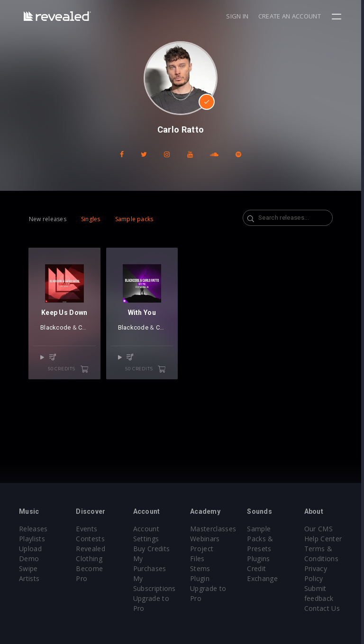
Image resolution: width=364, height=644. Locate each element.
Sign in (240, 16)
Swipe (28, 568)
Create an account (292, 16)
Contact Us (324, 608)
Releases (33, 529)
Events (87, 529)
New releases (48, 219)
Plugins (260, 559)
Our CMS (321, 529)
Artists (29, 578)
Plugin (201, 578)
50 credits (69, 370)
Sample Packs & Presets (262, 539)
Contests (91, 539)
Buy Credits (153, 549)
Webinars (206, 539)
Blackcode (55, 328)
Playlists (32, 539)
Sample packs (134, 219)
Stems (202, 568)
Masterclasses (214, 529)
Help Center (326, 539)
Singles (91, 219)
